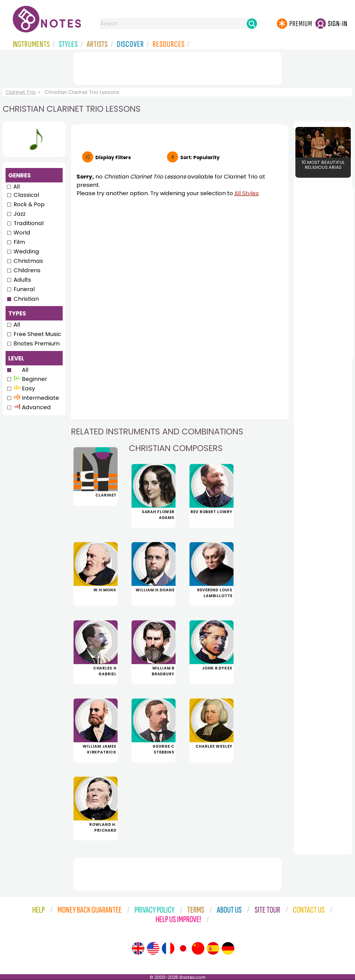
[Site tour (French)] (168, 948)
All (17, 187)
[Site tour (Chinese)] (198, 948)
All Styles (247, 193)
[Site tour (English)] (138, 948)
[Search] (252, 24)
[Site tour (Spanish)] (213, 948)
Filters (113, 157)
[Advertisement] (177, 67)
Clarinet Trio (21, 92)
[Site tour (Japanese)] (183, 948)
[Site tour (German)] (228, 948)
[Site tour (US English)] (153, 948)
